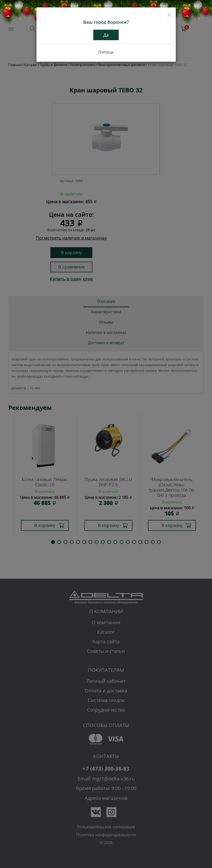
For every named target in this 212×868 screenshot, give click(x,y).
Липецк (106, 52)
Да (106, 35)
